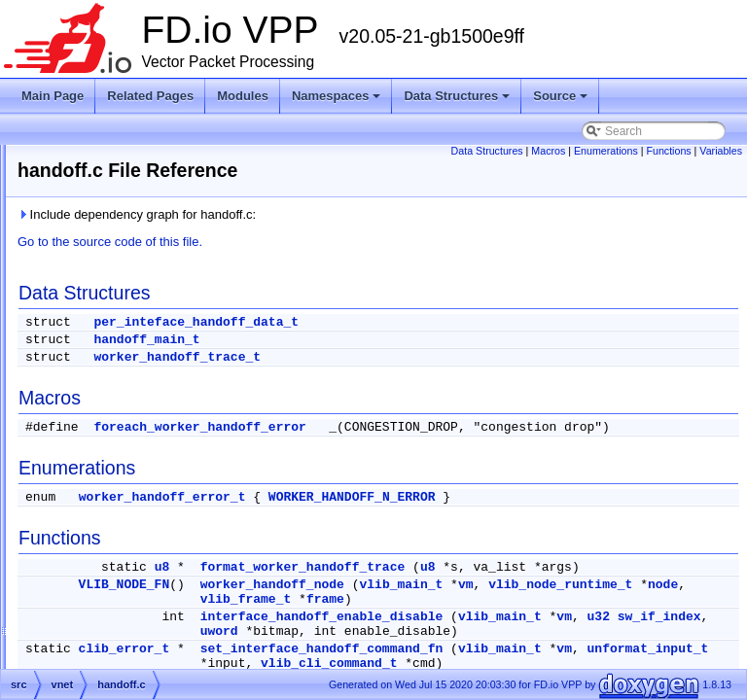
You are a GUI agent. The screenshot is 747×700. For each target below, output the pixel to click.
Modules (243, 96)
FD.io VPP (45, 157)
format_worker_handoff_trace (546, 582)
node (617, 629)
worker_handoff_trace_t (420, 357)
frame (469, 643)
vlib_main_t (644, 614)
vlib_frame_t (694, 629)
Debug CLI (61, 227)
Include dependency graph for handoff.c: (380, 214)
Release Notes (71, 204)
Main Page (53, 96)
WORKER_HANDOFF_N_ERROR (595, 512)
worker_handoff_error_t (406, 512)
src (72, 437)
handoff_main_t (390, 340)
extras (80, 414)
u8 (406, 582)
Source (562, 101)
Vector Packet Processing (100, 181)
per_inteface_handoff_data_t (439, 322)
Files (61, 391)
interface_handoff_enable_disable (565, 661)
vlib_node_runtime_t (516, 629)
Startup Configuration (88, 251)
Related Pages (150, 96)
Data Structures (458, 101)
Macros (594, 151)
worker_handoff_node (516, 614)
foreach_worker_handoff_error (443, 427)
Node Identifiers (74, 274)
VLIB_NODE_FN (368, 614)
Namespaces (338, 101)
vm (709, 614)
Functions (714, 151)
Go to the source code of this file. (353, 242)
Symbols (71, 461)
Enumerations (652, 151)
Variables (721, 162)
